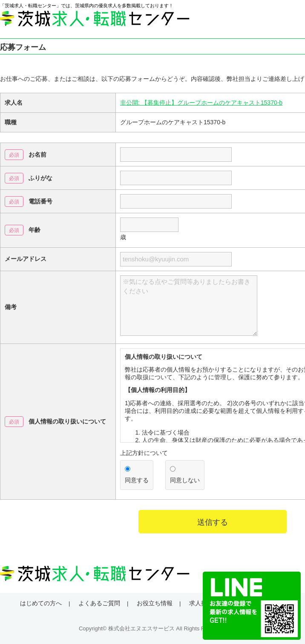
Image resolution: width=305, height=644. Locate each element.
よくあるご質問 (99, 603)
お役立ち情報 (155, 603)
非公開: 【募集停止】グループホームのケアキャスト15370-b (201, 103)
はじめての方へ (41, 603)
